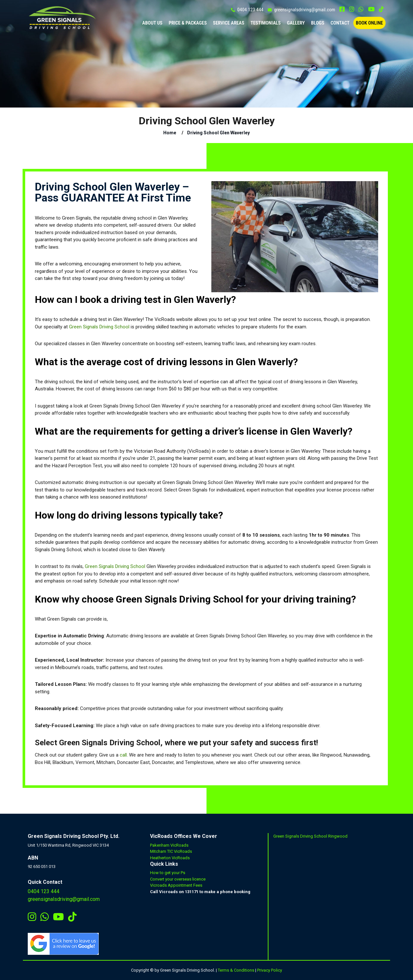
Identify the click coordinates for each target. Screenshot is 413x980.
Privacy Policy (270, 970)
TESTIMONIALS (265, 23)
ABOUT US (152, 23)
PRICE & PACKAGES (188, 23)
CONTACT (340, 23)
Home (170, 133)
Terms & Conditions (236, 970)
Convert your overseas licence (178, 879)
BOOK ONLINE (369, 23)
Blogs (318, 23)
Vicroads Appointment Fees (176, 885)
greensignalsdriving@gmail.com (305, 10)
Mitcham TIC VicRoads (171, 851)
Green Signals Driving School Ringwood (310, 836)
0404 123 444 (250, 10)
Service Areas (229, 23)
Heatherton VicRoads (170, 858)
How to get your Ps (168, 873)
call (123, 755)
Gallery (296, 23)
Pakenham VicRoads (169, 845)
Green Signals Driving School (99, 327)
